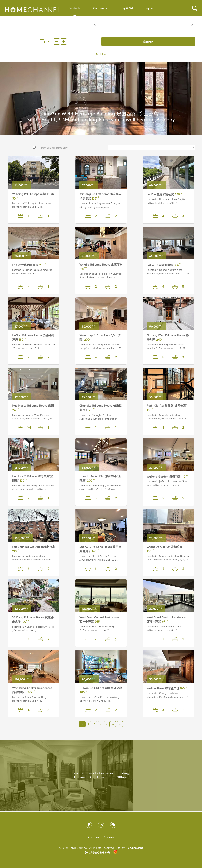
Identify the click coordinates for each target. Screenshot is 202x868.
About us (93, 837)
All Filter (101, 54)
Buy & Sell (127, 8)
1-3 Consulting (135, 848)
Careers (109, 837)
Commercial (101, 8)
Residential (75, 11)
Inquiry (149, 8)
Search (148, 42)
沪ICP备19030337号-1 (99, 853)
